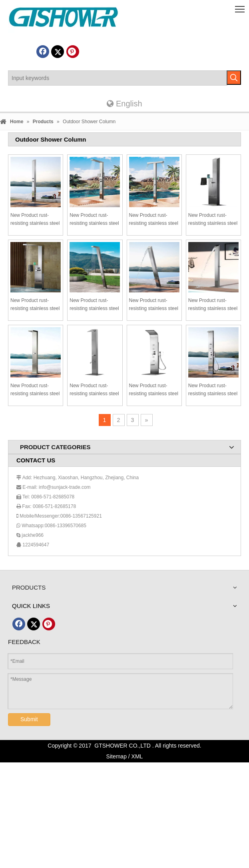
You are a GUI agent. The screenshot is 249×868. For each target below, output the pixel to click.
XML (137, 756)
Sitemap (117, 756)
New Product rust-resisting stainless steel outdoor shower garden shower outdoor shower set (35, 220)
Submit (29, 719)
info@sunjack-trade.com (65, 487)
